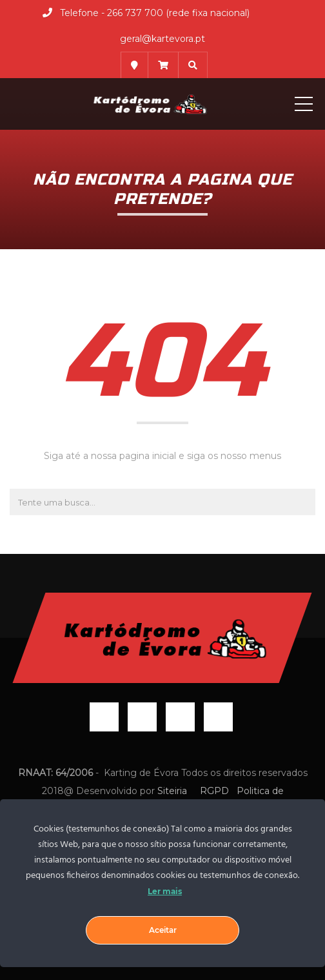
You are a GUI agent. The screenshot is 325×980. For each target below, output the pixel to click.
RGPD (214, 791)
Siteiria (173, 791)
